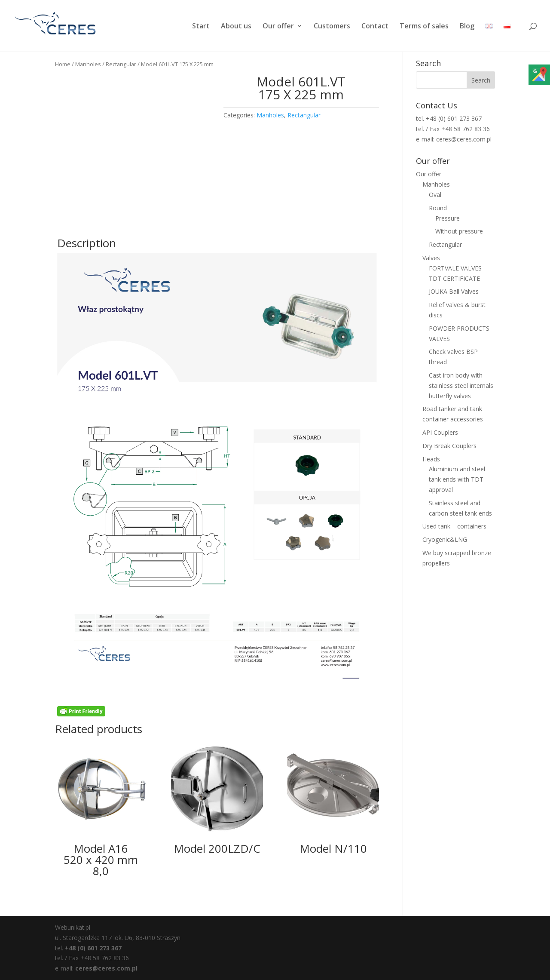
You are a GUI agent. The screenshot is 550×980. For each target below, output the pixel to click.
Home (63, 64)
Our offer (278, 27)
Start (201, 27)
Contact (375, 27)
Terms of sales (424, 27)
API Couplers (440, 432)
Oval (435, 195)
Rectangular (121, 64)
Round (438, 208)
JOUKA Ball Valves (454, 291)
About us (236, 27)
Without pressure (459, 231)
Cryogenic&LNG (445, 539)
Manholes (88, 64)
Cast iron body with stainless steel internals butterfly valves (461, 386)
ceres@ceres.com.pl (106, 968)
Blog (467, 27)
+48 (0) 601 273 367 (93, 948)
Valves (431, 258)
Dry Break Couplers (449, 446)
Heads (431, 459)
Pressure (448, 218)
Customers (332, 27)
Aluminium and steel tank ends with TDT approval (457, 479)
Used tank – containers (454, 526)
